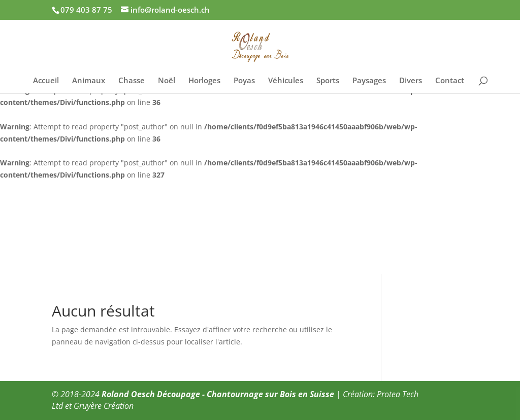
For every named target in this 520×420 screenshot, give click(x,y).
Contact (450, 81)
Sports (328, 81)
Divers (411, 81)
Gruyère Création (104, 406)
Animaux (89, 81)
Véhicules (286, 81)
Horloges (204, 81)
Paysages (369, 81)
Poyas (244, 81)
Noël (167, 81)
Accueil (46, 81)
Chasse (132, 81)
